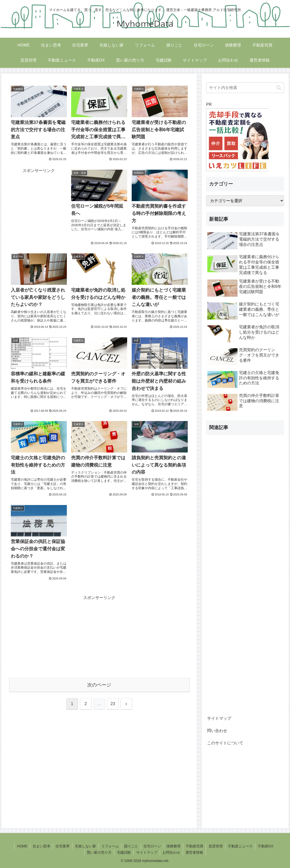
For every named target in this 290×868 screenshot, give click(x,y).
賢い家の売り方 (99, 852)
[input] (245, 88)
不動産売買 (195, 846)
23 (113, 704)
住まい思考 (41, 846)
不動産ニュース (240, 846)
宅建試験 (124, 852)
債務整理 (173, 846)
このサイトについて (225, 743)
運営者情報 (194, 852)
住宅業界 (63, 846)
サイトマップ (219, 718)
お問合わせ (171, 852)
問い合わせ (217, 731)
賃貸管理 (216, 846)
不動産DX (265, 846)
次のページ (99, 685)
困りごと (131, 846)
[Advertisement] (39, 199)
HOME (22, 846)
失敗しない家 (85, 846)
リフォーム (110, 846)
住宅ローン (152, 846)
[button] (279, 88)
